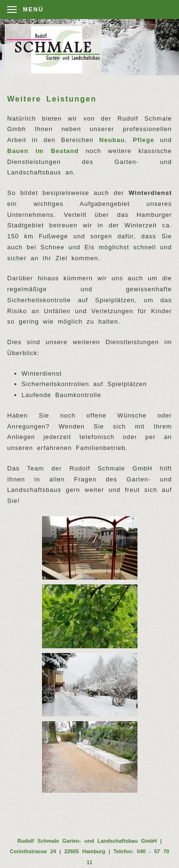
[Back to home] (58, 50)
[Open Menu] (25, 10)
